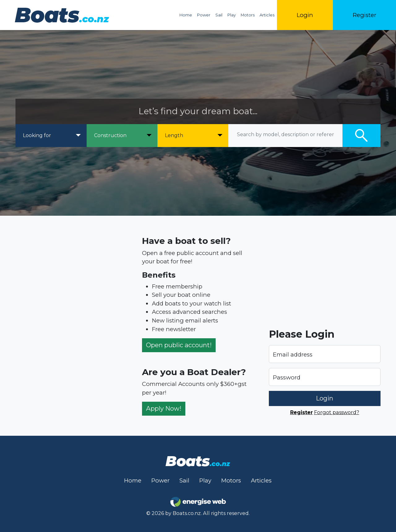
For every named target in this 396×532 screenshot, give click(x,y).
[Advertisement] (71, 326)
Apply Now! (164, 408)
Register (364, 15)
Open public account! (179, 345)
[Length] (193, 136)
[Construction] (122, 136)
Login (305, 15)
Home (186, 15)
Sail (219, 15)
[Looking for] (51, 136)
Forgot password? (337, 412)
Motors (248, 15)
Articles (267, 15)
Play (232, 15)
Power (204, 15)
